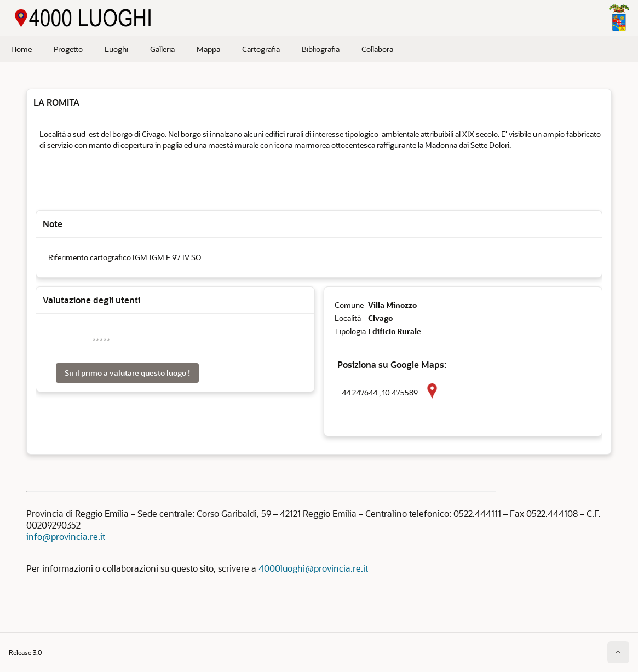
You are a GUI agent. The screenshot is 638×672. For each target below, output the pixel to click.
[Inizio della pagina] (618, 652)
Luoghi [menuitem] (116, 49)
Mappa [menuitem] (208, 49)
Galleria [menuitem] (162, 49)
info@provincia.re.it (66, 536)
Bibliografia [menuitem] (321, 49)
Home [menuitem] (21, 49)
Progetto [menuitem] (68, 49)
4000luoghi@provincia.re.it (313, 568)
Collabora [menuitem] (377, 49)
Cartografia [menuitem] (261, 49)
